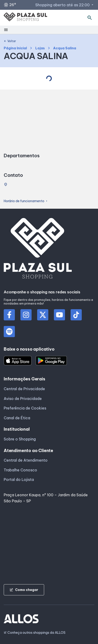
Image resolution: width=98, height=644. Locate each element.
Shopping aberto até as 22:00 (65, 5)
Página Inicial (15, 48)
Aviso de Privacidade (23, 399)
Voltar (10, 41)
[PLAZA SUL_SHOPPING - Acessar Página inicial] (25, 18)
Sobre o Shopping (20, 439)
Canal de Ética (17, 418)
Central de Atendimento (26, 460)
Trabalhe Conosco (20, 470)
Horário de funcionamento (26, 201)
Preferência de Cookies (25, 408)
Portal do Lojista (19, 480)
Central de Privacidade (24, 389)
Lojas (40, 48)
